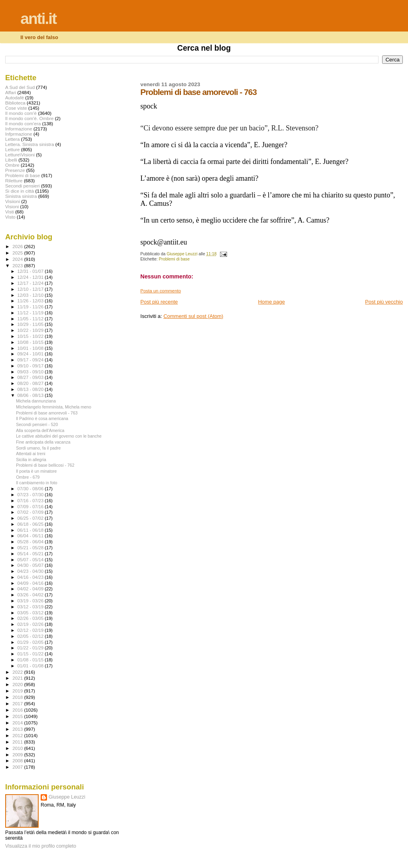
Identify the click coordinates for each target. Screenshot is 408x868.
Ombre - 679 (28, 477)
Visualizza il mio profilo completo (41, 846)
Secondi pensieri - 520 (37, 424)
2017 (18, 703)
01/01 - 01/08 (31, 666)
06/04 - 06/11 (31, 536)
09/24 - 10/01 (31, 354)
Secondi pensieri (23, 186)
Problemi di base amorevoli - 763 (47, 413)
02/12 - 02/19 (31, 630)
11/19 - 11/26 (31, 307)
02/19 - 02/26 (31, 624)
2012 (18, 735)
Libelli (11, 160)
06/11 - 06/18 (31, 530)
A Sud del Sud (20, 87)
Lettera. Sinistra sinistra (29, 144)
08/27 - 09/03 (31, 377)
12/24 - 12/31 (31, 277)
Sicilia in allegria (31, 460)
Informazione (19, 129)
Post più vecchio (384, 302)
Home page (272, 302)
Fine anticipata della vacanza (43, 442)
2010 (18, 748)
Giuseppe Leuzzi (67, 797)
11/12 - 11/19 (31, 313)
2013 (18, 729)
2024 (18, 259)
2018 (18, 697)
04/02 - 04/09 (31, 589)
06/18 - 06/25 (31, 524)
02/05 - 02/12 (31, 636)
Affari (11, 92)
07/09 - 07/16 (31, 507)
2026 (18, 246)
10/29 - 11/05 (31, 324)
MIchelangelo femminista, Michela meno (54, 407)
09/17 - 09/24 (31, 360)
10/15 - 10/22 (31, 336)
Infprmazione (19, 134)
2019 (18, 691)
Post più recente (159, 302)
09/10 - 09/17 (31, 366)
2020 (18, 684)
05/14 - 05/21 (31, 554)
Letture (12, 149)
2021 (18, 678)
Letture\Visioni (20, 155)
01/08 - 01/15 (31, 660)
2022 (18, 672)
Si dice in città (20, 191)
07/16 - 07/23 (31, 501)
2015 (18, 716)
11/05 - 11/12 (31, 319)
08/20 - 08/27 (31, 383)
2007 (18, 767)
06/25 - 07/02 (31, 518)
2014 (18, 723)
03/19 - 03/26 (31, 601)
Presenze (15, 170)
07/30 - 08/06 (31, 489)
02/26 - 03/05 (31, 618)
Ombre (12, 165)
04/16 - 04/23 (31, 577)
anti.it (38, 19)
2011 (18, 742)
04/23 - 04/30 (31, 571)
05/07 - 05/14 (31, 560)
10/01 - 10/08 (31, 348)
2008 (18, 760)
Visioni (12, 206)
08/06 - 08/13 (31, 395)
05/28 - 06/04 (31, 542)
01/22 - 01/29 (31, 648)
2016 (18, 710)
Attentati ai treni (31, 454)
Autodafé (15, 98)
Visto (10, 217)
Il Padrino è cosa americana (42, 418)
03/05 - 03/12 (31, 613)
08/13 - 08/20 (31, 389)
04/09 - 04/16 (31, 583)
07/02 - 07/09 (31, 512)
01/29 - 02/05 (31, 642)
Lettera (12, 139)
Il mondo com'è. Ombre (29, 118)
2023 (18, 265)
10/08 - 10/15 (31, 342)
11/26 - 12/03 (31, 301)
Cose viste (16, 108)
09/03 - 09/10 (31, 372)
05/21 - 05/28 (31, 548)
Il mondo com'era (23, 123)
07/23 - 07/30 (31, 495)
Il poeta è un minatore (36, 471)
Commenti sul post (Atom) (193, 316)
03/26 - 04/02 (31, 595)
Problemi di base (174, 259)
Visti (10, 212)
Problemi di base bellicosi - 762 (45, 465)
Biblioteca (15, 103)
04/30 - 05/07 (31, 565)
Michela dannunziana (36, 401)
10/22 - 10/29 (31, 330)
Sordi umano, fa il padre (38, 448)
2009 (18, 755)
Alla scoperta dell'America (40, 430)
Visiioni (13, 201)
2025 (18, 253)
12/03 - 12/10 (31, 295)
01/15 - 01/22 (31, 654)
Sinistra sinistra (21, 196)
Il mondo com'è (21, 113)
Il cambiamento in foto (36, 483)
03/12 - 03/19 (31, 607)
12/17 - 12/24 (31, 283)
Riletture (14, 181)
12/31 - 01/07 (31, 271)
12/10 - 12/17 (31, 289)
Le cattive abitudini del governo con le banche (59, 436)
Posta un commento (161, 291)
